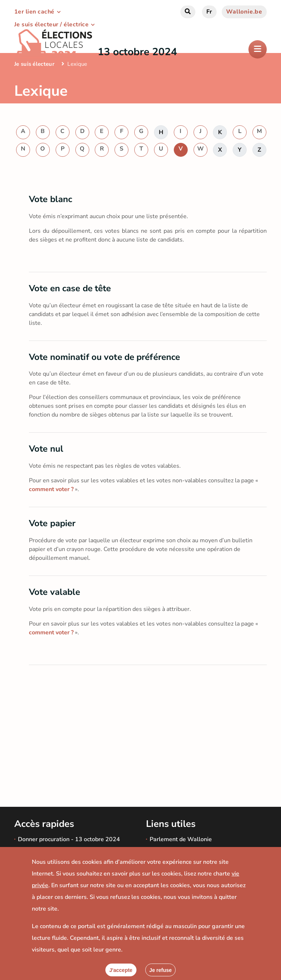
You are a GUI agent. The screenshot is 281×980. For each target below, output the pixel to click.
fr (209, 12)
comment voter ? (51, 489)
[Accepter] (121, 970)
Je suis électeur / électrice (51, 24)
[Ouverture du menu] (258, 49)
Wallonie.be (244, 12)
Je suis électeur (34, 64)
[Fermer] (160, 970)
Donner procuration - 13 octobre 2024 (69, 839)
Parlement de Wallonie (181, 839)
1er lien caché (34, 12)
